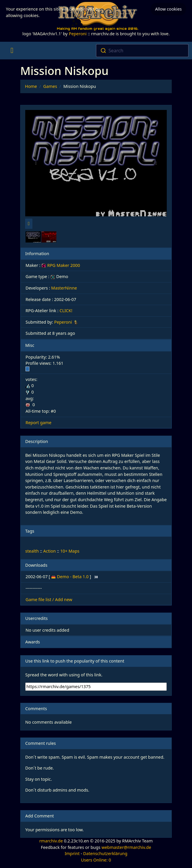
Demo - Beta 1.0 (73, 577)
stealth (32, 551)
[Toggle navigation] (12, 51)
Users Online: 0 (96, 860)
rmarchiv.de (51, 841)
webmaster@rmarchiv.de (126, 847)
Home (31, 86)
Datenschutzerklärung (105, 853)
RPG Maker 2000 (61, 265)
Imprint (72, 853)
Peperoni (78, 34)
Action (49, 551)
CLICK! (66, 311)
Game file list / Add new (49, 599)
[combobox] (142, 51)
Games (50, 86)
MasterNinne (64, 288)
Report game (38, 423)
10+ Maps (70, 551)
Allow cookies (168, 9)
